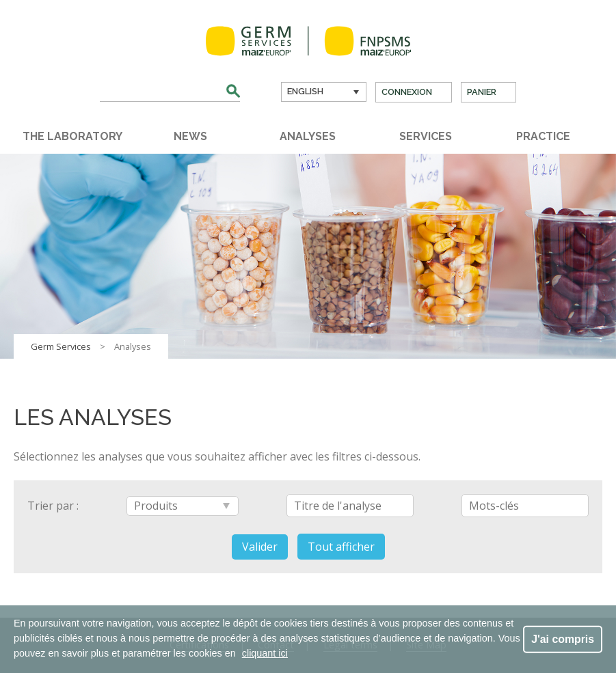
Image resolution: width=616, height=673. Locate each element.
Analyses (308, 136)
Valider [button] (260, 547)
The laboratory (72, 136)
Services (426, 136)
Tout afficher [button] (341, 547)
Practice (543, 136)
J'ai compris (563, 638)
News (190, 136)
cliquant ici (265, 653)
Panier (482, 92)
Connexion (407, 92)
